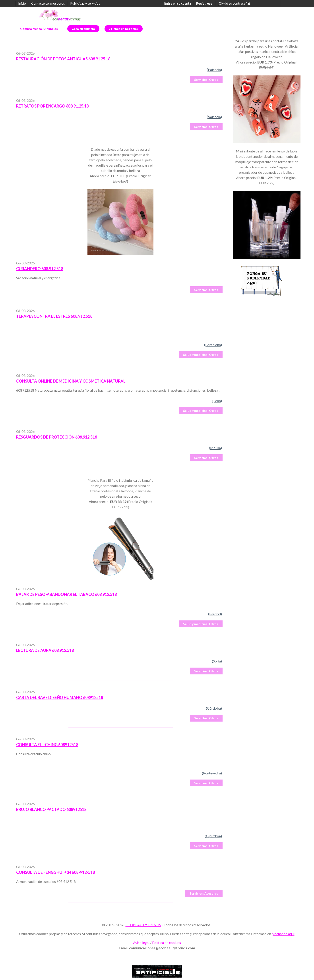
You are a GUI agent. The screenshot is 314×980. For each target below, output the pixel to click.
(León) (217, 401)
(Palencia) (214, 70)
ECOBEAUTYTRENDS (143, 925)
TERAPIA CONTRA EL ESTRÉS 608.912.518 (54, 316)
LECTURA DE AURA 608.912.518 (45, 650)
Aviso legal (141, 942)
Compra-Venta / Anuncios (39, 29)
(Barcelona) (213, 345)
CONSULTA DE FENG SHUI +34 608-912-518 (55, 872)
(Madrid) (215, 614)
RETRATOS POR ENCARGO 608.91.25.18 (52, 106)
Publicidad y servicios (85, 3)
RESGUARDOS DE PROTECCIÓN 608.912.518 (57, 437)
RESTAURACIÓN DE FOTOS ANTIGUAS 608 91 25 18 (63, 59)
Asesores (204, 893)
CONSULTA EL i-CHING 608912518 (47, 745)
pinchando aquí (283, 934)
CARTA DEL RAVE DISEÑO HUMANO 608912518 (60, 697)
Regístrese (204, 3)
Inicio (22, 3)
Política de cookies (167, 942)
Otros (206, 80)
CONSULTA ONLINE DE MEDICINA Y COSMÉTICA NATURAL (71, 381)
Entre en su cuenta (178, 3)
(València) (214, 117)
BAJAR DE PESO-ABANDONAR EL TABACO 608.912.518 (66, 594)
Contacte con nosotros (48, 3)
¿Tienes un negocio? (124, 29)
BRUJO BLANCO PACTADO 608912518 (51, 809)
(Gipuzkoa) (213, 836)
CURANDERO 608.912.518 (40, 269)
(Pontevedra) (212, 773)
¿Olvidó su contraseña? (234, 3)
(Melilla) (215, 448)
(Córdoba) (214, 708)
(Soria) (217, 661)
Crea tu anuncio (83, 29)
